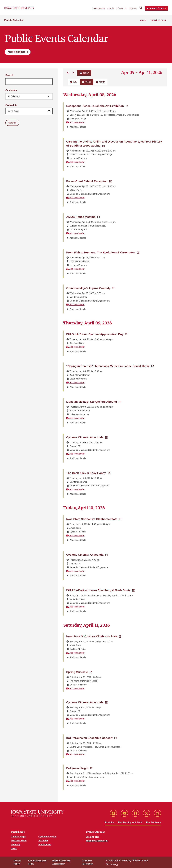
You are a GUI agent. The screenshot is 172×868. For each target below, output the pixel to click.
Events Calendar (14, 20)
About (143, 20)
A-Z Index (43, 840)
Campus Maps (99, 8)
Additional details (78, 127)
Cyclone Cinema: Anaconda (87, 437)
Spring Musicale (79, 672)
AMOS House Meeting (83, 217)
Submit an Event (158, 20)
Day (74, 82)
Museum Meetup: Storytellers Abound (94, 401)
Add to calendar (75, 122)
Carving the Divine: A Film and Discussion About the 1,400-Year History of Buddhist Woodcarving (114, 144)
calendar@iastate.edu (97, 841)
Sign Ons (133, 8)
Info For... (120, 8)
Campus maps (18, 836)
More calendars (17, 52)
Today (84, 73)
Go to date (11, 105)
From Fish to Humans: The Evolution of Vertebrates (103, 252)
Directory (16, 844)
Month (100, 82)
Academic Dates (155, 8)
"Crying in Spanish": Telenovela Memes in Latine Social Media (110, 366)
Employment (45, 844)
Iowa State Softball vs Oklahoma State (94, 519)
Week (86, 82)
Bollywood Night (79, 768)
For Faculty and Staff (130, 822)
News (14, 849)
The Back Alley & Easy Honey (88, 473)
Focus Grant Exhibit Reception (89, 181)
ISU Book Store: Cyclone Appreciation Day (97, 334)
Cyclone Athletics (47, 836)
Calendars (11, 90)
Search (9, 75)
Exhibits (111, 8)
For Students (154, 822)
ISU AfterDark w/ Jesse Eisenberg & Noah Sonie (100, 590)
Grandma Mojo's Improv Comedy (90, 288)
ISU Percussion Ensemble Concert (91, 738)
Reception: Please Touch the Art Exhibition (97, 106)
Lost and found (19, 840)
